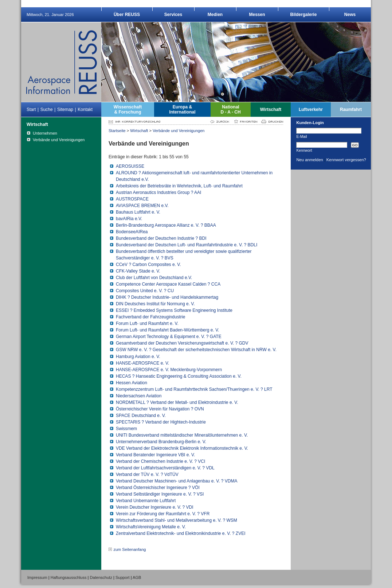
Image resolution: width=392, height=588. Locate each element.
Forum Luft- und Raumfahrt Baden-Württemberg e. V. (167, 330)
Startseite (117, 131)
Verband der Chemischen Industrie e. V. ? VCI (160, 461)
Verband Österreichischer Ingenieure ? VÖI (158, 488)
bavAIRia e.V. (129, 219)
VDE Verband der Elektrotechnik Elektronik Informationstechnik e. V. (182, 448)
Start (31, 110)
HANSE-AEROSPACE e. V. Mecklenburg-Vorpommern (169, 370)
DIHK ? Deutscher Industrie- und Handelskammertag (167, 297)
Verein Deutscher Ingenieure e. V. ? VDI (155, 507)
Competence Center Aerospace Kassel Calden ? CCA (168, 284)
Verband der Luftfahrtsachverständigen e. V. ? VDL (165, 468)
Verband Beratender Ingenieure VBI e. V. (155, 455)
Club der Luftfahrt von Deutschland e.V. (154, 278)
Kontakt (85, 110)
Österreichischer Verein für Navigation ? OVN (160, 409)
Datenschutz (101, 577)
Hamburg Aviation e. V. (138, 357)
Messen (257, 15)
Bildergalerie (304, 15)
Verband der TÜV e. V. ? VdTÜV (147, 474)
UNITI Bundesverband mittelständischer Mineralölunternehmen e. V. (182, 435)
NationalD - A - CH (230, 110)
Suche (47, 110)
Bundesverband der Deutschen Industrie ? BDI (161, 238)
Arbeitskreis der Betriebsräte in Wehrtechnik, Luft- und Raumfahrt (179, 186)
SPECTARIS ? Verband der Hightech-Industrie (161, 422)
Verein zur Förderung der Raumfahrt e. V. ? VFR (163, 514)
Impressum (37, 577)
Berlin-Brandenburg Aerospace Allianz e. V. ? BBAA (166, 225)
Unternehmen (45, 133)
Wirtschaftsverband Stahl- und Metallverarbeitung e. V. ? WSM (177, 520)
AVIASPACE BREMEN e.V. (142, 206)
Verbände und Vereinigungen (179, 131)
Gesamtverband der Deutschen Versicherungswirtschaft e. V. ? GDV (182, 343)
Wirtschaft (271, 110)
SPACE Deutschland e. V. (141, 416)
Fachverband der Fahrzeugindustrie (150, 317)
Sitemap (65, 110)
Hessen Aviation (132, 383)
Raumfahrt (351, 110)
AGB (137, 577)
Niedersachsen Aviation (139, 396)
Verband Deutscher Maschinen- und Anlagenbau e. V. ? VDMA (177, 481)
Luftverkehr (311, 110)
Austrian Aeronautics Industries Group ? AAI (158, 192)
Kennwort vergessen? (346, 160)
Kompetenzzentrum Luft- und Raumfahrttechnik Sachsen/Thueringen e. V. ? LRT (194, 389)
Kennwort (304, 150)
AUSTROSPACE (132, 199)
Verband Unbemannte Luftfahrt (146, 501)
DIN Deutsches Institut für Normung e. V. (155, 304)
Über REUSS (127, 15)
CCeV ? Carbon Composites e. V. (148, 265)
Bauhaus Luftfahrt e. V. (138, 212)
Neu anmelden (309, 160)
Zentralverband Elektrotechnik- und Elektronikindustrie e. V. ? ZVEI (181, 533)
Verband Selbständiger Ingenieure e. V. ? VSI (160, 494)
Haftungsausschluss (69, 577)
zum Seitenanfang (130, 549)
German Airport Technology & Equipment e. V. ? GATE (169, 337)
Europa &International (182, 110)
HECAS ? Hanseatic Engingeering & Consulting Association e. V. (179, 376)
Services (173, 15)
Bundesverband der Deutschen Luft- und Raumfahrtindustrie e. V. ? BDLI (187, 245)
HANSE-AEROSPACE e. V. (142, 363)
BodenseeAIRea (132, 232)
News (350, 15)
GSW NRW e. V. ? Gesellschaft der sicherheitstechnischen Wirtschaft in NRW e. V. (196, 350)
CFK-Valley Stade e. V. (138, 271)
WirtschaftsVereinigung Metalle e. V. (151, 527)
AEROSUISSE (130, 166)
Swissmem (126, 429)
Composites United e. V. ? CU (145, 291)
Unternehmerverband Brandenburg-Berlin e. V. (161, 442)
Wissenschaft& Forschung (128, 110)
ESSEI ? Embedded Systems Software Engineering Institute (174, 310)
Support (123, 577)
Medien (215, 15)
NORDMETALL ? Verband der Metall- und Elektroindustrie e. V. (177, 402)
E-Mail (301, 136)
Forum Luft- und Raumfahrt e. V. (147, 323)
